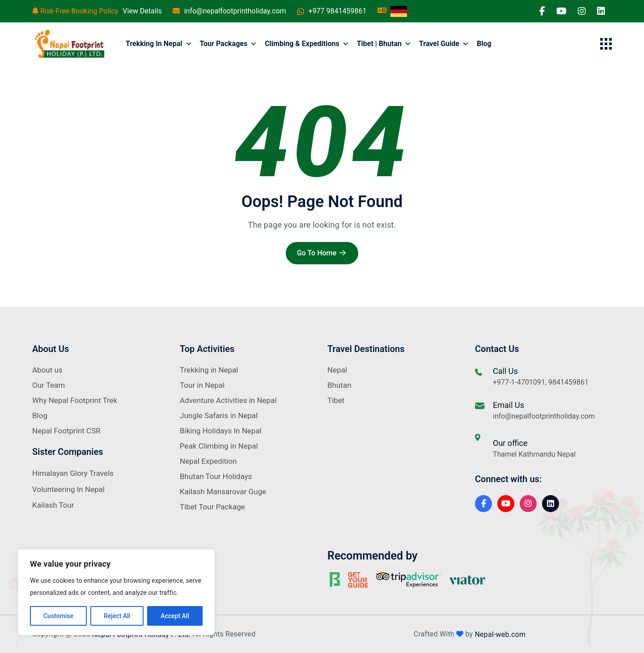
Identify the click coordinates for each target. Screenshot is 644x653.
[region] (116, 592)
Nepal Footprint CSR (66, 431)
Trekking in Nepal (159, 44)
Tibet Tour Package (212, 507)
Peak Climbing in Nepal (219, 446)
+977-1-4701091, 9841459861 (541, 382)
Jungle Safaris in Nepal (219, 416)
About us (47, 370)
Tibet (336, 400)
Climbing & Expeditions (307, 44)
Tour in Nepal (202, 385)
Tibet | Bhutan (384, 44)
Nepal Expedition (208, 461)
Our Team (49, 385)
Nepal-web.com (500, 634)
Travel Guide (444, 44)
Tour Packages (229, 44)
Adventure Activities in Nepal (228, 400)
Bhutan (339, 385)
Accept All (175, 616)
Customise (58, 616)
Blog (484, 44)
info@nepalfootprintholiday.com (235, 11)
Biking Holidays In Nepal (221, 431)
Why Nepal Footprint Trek (75, 400)
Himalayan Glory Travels (73, 473)
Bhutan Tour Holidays (216, 476)
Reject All (117, 616)
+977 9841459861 (338, 11)
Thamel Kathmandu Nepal (534, 454)
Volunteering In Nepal (68, 489)
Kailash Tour (53, 505)
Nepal (337, 370)
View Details (142, 11)
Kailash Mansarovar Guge (223, 492)
